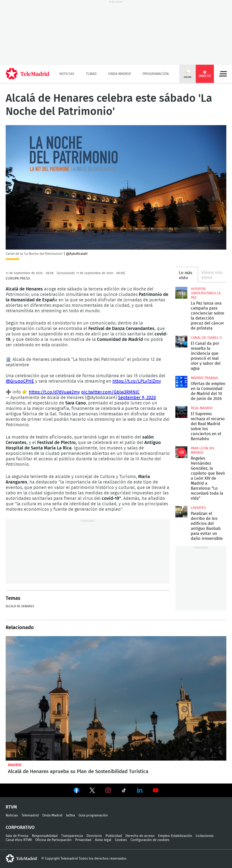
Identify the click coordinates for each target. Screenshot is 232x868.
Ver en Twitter (92, 791)
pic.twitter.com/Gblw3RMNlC (110, 392)
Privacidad (83, 840)
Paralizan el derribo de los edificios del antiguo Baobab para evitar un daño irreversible (181, 512)
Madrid (15, 765)
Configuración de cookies (150, 840)
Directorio (94, 836)
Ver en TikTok (124, 791)
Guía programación (93, 815)
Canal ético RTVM (19, 840)
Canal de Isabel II (206, 338)
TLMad (91, 74)
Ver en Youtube (156, 790)
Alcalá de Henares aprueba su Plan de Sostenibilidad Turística (116, 698)
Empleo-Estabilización (175, 836)
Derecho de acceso (140, 836)
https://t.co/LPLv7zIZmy (137, 381)
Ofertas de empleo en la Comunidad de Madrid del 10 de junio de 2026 (181, 382)
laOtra (70, 815)
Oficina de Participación (53, 840)
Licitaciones (205, 836)
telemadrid (21, 858)
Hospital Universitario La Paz (206, 293)
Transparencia (72, 836)
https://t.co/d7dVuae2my (54, 392)
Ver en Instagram (108, 790)
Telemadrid (30, 815)
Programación (156, 74)
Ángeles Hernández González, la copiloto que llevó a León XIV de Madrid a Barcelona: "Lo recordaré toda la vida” (181, 452)
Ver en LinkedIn (140, 790)
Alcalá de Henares (20, 606)
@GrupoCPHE (20, 381)
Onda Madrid (120, 74)
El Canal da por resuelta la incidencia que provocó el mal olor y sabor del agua (181, 342)
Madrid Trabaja (204, 378)
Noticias (67, 74)
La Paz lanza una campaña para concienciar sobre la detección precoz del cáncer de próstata (181, 293)
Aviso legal (103, 840)
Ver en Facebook (76, 791)
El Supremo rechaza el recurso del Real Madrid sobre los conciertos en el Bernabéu (181, 412)
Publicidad (114, 836)
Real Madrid (202, 408)
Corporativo (20, 828)
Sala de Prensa (17, 836)
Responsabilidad (45, 836)
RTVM (11, 807)
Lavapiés (198, 508)
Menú (223, 74)
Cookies (121, 840)
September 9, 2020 (137, 398)
